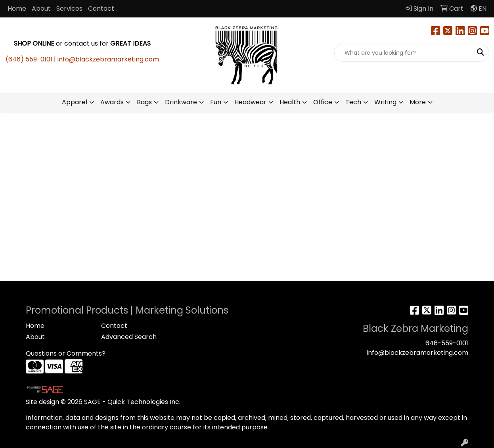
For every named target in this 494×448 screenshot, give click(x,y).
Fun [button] (216, 102)
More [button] (418, 102)
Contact (101, 9)
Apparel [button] (75, 102)
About (41, 9)
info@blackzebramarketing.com (108, 59)
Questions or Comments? (66, 353)
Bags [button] (144, 102)
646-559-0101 (447, 343)
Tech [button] (353, 102)
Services (69, 9)
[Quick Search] (403, 53)
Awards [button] (112, 102)
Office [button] (323, 102)
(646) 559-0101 (29, 59)
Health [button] (290, 102)
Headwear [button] (250, 102)
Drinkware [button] (181, 102)
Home (17, 9)
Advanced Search (129, 337)
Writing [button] (385, 102)
